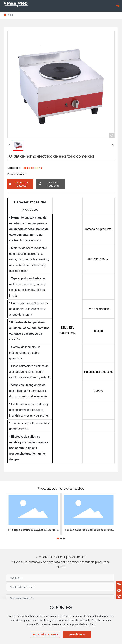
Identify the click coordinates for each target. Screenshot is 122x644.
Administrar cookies (46, 634)
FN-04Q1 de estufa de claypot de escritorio (33, 530)
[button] (58, 538)
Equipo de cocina (32, 168)
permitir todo (77, 634)
